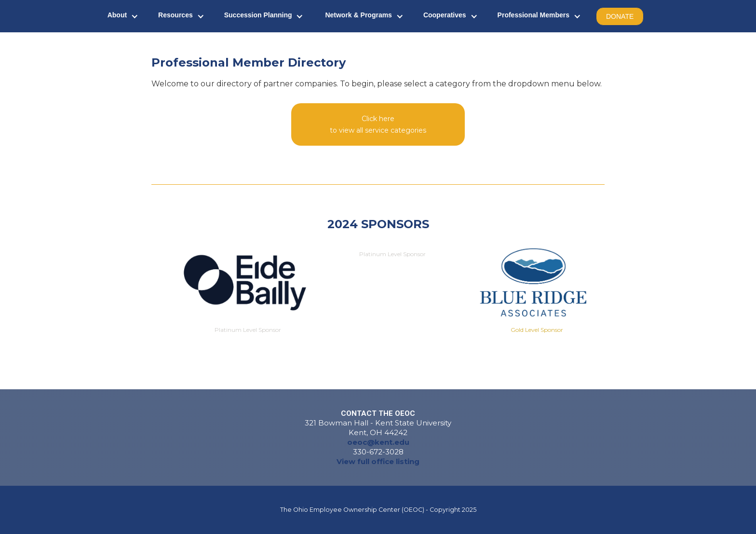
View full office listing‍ (378, 461)
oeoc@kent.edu (378, 442)
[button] (123, 16)
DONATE (620, 16)
